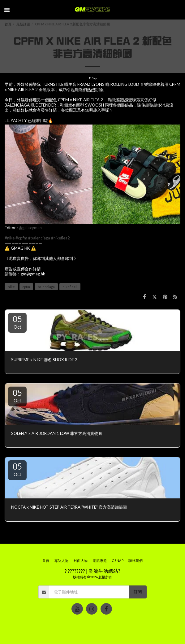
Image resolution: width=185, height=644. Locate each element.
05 (17, 322)
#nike (10, 238)
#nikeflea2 (60, 238)
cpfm (26, 287)
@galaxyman (30, 228)
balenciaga (46, 287)
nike (11, 287)
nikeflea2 (70, 287)
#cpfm (21, 238)
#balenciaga (39, 238)
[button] (7, 10)
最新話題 (23, 24)
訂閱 (138, 592)
